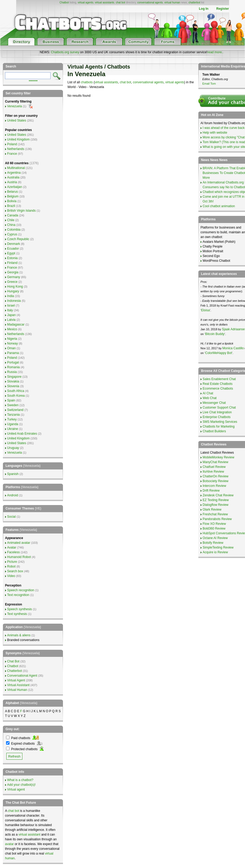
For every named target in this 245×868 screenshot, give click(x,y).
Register (223, 9)
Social (11, 517)
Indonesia (14, 301)
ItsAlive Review (213, 472)
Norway (13, 343)
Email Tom (209, 84)
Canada (13, 215)
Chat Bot (13, 661)
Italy (10, 310)
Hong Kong (15, 287)
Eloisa (205, 310)
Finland (12, 263)
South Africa (16, 391)
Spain (11, 400)
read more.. (215, 52)
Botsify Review (213, 543)
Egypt (11, 253)
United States (17, 120)
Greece (12, 282)
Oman (11, 348)
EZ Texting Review (216, 500)
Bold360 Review (214, 528)
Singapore (14, 377)
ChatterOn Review (215, 476)
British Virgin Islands (21, 211)
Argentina (14, 173)
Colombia (14, 230)
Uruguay (13, 448)
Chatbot (64, 3)
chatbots (87, 82)
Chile (11, 220)
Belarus (13, 192)
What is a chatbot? (20, 780)
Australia (13, 177)
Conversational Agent (22, 676)
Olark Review (212, 510)
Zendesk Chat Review (218, 495)
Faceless (13, 552)
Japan (11, 315)
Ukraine (13, 429)
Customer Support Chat (219, 408)
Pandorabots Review (217, 519)
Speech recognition (21, 590)
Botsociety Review (215, 481)
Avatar (12, 547)
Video (11, 576)
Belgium (13, 196)
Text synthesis (17, 614)
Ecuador (13, 249)
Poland (12, 144)
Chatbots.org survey (65, 52)
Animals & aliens (19, 635)
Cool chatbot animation (219, 206)
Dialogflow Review (215, 505)
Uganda (13, 424)
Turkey (12, 419)
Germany (14, 277)
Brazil (11, 206)
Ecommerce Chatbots (218, 389)
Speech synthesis (19, 609)
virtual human (172, 3)
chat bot (120, 3)
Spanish (13, 474)
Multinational (16, 168)
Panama (13, 353)
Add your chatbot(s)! (21, 785)
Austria (12, 182)
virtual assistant (29, 835)
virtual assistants (105, 3)
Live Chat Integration (217, 412)
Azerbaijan (15, 187)
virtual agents (85, 3)
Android (13, 495)
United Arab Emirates (22, 434)
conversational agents (150, 3)
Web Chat (210, 398)
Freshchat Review (215, 514)
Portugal (13, 362)
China (11, 225)
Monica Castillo (233, 348)
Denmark (14, 244)
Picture (12, 562)
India (11, 296)
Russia (12, 372)
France (12, 154)
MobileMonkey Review (218, 457)
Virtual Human (17, 690)
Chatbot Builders (214, 431)
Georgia (13, 272)
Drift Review (211, 491)
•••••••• (33, 80)
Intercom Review (214, 486)
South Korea (16, 396)
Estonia (12, 258)
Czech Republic (18, 239)
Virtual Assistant (18, 685)
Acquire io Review (215, 552)
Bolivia (12, 201)
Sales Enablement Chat (219, 379)
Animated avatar (19, 543)
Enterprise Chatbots (217, 417)
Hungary (13, 291)
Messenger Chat (214, 403)
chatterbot (194, 3)
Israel (11, 306)
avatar (9, 844)
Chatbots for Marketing (219, 426)
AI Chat (208, 393)
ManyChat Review (215, 462)
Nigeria (12, 339)
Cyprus (12, 234)
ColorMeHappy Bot (219, 353)
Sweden (13, 405)
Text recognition (18, 595)
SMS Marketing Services (220, 422)
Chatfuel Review (214, 467)
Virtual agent (16, 789)
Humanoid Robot (19, 557)
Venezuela (14, 106)
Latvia (11, 320)
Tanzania (13, 415)
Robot (11, 566)
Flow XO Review (214, 524)
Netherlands (16, 149)
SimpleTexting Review (218, 547)
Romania (13, 367)
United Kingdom (18, 139)
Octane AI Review (215, 538)
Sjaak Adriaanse (233, 329)
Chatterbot (14, 671)
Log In (204, 9)
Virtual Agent (16, 680)
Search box (15, 571)
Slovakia (13, 381)
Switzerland (15, 410)
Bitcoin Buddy (215, 334)
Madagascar (16, 324)
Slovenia (13, 386)
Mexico (12, 329)
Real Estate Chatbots (217, 384)
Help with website (215, 133)
